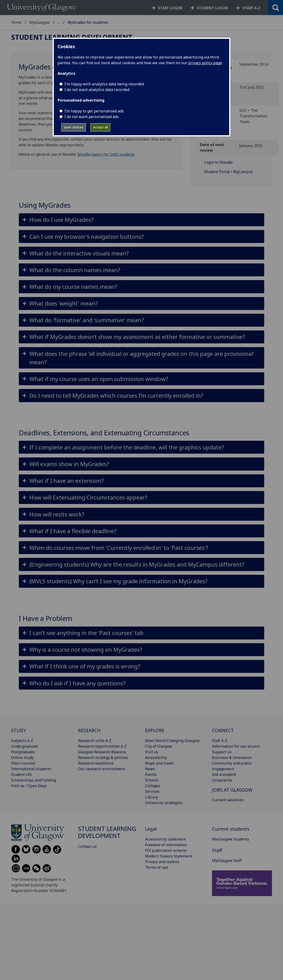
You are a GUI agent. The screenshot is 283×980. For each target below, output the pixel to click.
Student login (212, 8)
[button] (141, 220)
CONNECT (223, 730)
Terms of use (157, 867)
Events (151, 774)
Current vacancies (228, 800)
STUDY (18, 730)
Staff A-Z (220, 741)
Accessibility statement (165, 839)
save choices (74, 127)
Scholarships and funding (34, 780)
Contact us (87, 846)
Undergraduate (25, 746)
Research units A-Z (95, 741)
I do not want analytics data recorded (97, 90)
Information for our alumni (236, 746)
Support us (222, 752)
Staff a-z (251, 8)
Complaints (222, 780)
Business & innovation (232, 758)
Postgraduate (23, 752)
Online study (22, 758)
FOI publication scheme (166, 850)
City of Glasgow (159, 746)
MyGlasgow (40, 22)
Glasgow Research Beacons (102, 752)
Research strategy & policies (103, 758)
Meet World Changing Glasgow (172, 741)
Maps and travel (159, 763)
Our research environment (102, 769)
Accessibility (156, 758)
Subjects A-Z (22, 741)
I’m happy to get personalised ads (94, 111)
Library (151, 797)
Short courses (23, 763)
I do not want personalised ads (92, 117)
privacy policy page (205, 63)
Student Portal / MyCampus (229, 172)
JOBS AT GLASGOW (232, 790)
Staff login (170, 8)
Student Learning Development (85, 22)
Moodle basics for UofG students (106, 154)
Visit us (152, 752)
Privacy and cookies (162, 862)
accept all (100, 127)
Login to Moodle (218, 162)
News (150, 769)
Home (16, 22)
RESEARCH (89, 730)
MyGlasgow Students (231, 839)
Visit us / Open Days (29, 786)
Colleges (153, 786)
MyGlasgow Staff (227, 861)
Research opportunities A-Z (102, 746)
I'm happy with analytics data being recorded (104, 84)
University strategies (164, 803)
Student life (21, 774)
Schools (152, 780)
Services (152, 791)
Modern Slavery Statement (169, 856)
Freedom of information (166, 845)
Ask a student (224, 774)
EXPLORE (155, 730)
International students (31, 769)
